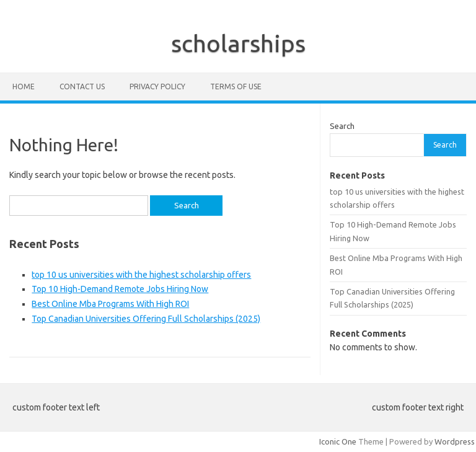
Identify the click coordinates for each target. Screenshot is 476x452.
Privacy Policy (157, 86)
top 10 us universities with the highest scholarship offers (141, 275)
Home (24, 86)
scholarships (238, 43)
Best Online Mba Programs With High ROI (110, 304)
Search (342, 126)
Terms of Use (236, 86)
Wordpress (455, 441)
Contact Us (82, 86)
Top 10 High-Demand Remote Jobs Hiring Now (120, 289)
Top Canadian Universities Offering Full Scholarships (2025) (146, 319)
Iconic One (338, 441)
